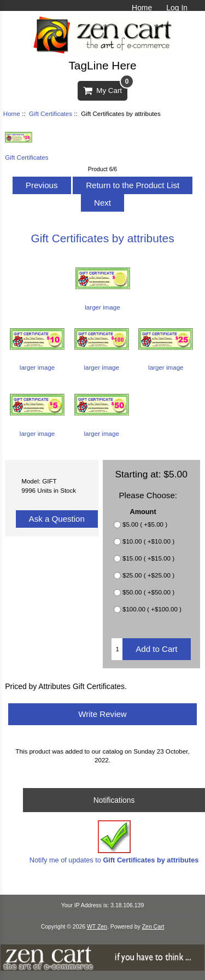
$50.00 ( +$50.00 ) (148, 592)
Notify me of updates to (114, 842)
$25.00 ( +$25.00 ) (148, 575)
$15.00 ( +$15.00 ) (148, 558)
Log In (177, 8)
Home (142, 8)
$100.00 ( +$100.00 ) (152, 609)
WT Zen (97, 927)
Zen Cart (153, 927)
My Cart (105, 88)
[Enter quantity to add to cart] (117, 649)
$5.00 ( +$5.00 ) (145, 524)
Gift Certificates (51, 113)
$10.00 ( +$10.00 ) (148, 541)
